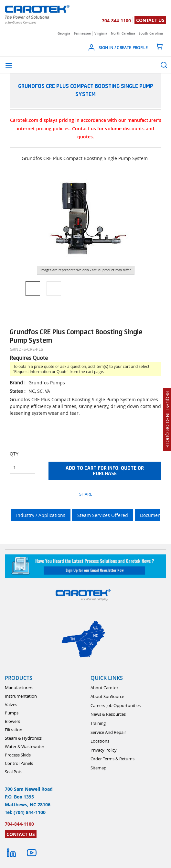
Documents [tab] (152, 515)
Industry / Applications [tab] (41, 515)
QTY (14, 454)
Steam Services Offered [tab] (103, 515)
